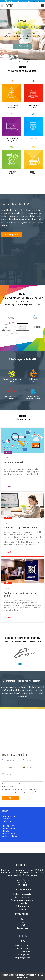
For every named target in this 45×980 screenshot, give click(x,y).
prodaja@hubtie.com (25, 958)
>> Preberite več (22, 46)
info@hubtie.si (25, 955)
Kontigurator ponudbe (23, 906)
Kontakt (22, 925)
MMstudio (19, 977)
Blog (22, 922)
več (14, 786)
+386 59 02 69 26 (25, 952)
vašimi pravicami (16, 792)
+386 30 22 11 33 (25, 946)
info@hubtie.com (24, 1)
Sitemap (26, 977)
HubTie (22, 67)
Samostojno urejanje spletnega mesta (23, 900)
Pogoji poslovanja (22, 928)
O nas (22, 919)
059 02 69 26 (11, 1)
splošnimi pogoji (29, 789)
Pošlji (11, 798)
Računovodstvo (23, 903)
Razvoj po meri (23, 909)
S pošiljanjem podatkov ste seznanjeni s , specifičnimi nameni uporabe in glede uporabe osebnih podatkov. (21, 791)
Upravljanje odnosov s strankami (23, 894)
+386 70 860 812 (25, 949)
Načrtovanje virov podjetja (23, 897)
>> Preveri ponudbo (12, 234)
